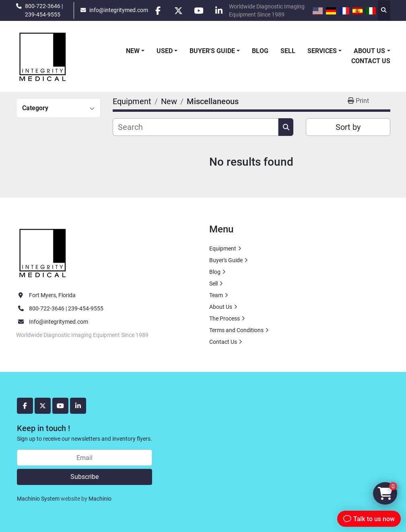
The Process (225, 318)
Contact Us (371, 61)
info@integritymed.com (118, 10)
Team (216, 295)
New (133, 51)
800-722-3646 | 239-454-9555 (44, 10)
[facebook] (158, 10)
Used (165, 51)
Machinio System (38, 499)
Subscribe (84, 477)
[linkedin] (219, 10)
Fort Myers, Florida (52, 295)
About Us (369, 51)
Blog (260, 51)
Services (322, 51)
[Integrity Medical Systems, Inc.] (43, 252)
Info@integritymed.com (59, 322)
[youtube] (199, 10)
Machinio (100, 499)
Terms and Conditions (236, 330)
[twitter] (178, 10)
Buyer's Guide (212, 51)
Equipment (223, 249)
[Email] (84, 458)
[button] (135, 51)
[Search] (196, 127)
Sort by (348, 127)
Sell (288, 51)
